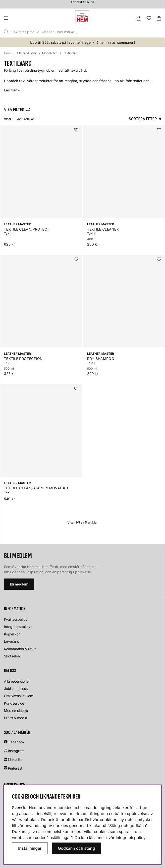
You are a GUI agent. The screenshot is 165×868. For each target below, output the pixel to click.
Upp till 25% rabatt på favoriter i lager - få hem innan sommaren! (82, 42)
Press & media (16, 718)
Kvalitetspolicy (16, 619)
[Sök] (73, 32)
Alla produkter (26, 53)
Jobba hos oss (16, 689)
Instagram (16, 751)
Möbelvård (50, 53)
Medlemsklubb (16, 711)
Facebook (17, 742)
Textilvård (70, 53)
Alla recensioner (17, 681)
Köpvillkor (12, 634)
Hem (7, 53)
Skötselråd (13, 656)
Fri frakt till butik (82, 3)
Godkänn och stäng (77, 848)
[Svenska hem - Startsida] (82, 17)
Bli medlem (19, 584)
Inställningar (30, 848)
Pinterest (13, 768)
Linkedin (15, 759)
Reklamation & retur (20, 649)
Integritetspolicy (17, 627)
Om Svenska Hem (19, 696)
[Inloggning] (139, 18)
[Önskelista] (149, 18)
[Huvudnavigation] (16, 18)
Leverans (11, 641)
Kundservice (14, 703)
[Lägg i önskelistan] (76, 130)
